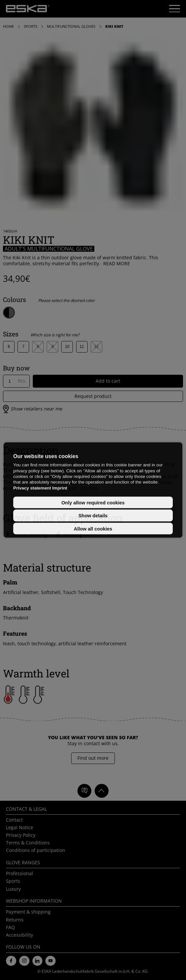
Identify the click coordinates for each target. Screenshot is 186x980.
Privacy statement (32, 488)
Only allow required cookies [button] (93, 502)
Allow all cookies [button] (93, 529)
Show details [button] (93, 516)
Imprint (60, 488)
